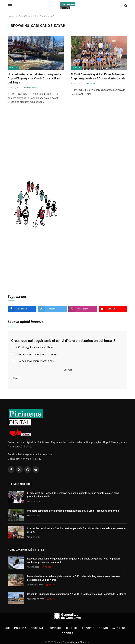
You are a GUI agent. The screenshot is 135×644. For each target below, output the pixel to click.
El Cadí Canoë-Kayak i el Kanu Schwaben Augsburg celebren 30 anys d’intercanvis (98, 76)
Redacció (90, 84)
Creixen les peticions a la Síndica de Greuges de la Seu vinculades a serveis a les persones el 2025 (77, 530)
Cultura (72, 628)
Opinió (103, 628)
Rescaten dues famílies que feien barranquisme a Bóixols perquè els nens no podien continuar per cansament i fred (73, 560)
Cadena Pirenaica (80, 642)
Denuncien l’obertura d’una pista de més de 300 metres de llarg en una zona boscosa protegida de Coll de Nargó (74, 578)
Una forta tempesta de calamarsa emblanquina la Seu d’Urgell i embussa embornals (73, 511)
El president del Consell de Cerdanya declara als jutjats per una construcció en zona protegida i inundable (73, 495)
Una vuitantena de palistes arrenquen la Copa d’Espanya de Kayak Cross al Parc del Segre (34, 78)
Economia (55, 628)
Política (20, 628)
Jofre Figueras (31, 88)
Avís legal (120, 628)
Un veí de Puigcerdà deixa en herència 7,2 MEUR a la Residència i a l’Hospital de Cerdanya (77, 594)
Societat (37, 628)
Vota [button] (16, 379)
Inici (7, 628)
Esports (13, 68)
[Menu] (10, 6)
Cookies (67, 633)
